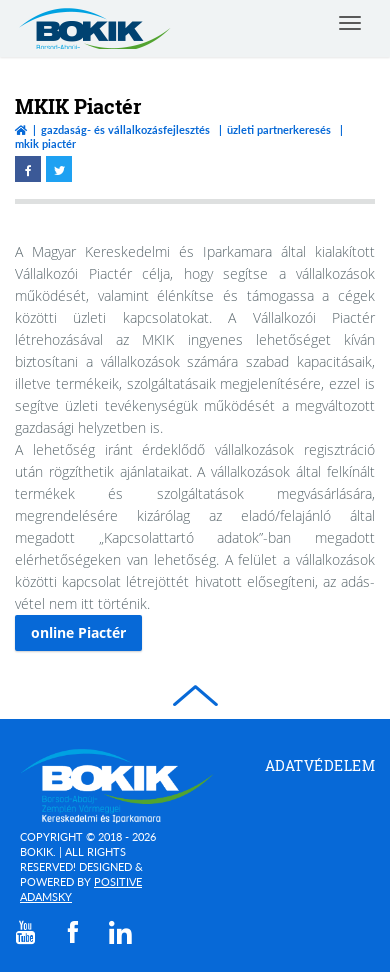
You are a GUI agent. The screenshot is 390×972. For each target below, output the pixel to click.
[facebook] (73, 932)
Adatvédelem (320, 765)
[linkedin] (120, 932)
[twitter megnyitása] (59, 169)
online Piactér (78, 632)
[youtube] (26, 932)
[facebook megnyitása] (28, 169)
